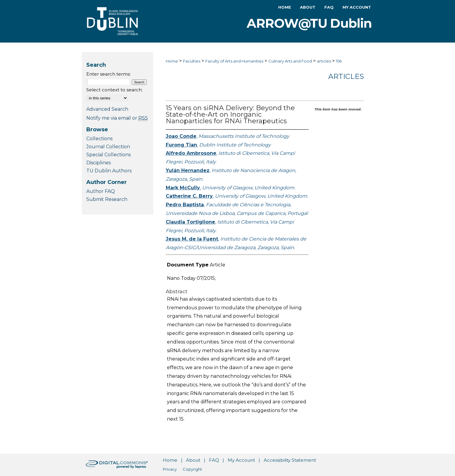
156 (339, 61)
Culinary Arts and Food (290, 61)
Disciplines (98, 163)
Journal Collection (108, 147)
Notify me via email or (117, 118)
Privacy (170, 469)
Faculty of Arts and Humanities (234, 61)
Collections (99, 139)
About (193, 460)
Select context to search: (114, 90)
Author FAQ (101, 191)
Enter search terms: (108, 74)
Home (172, 61)
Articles (346, 76)
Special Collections (108, 155)
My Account (241, 460)
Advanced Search (107, 109)
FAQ (214, 460)
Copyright (192, 469)
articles (324, 61)
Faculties (192, 61)
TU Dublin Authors (109, 171)
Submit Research (107, 199)
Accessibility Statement (290, 460)
